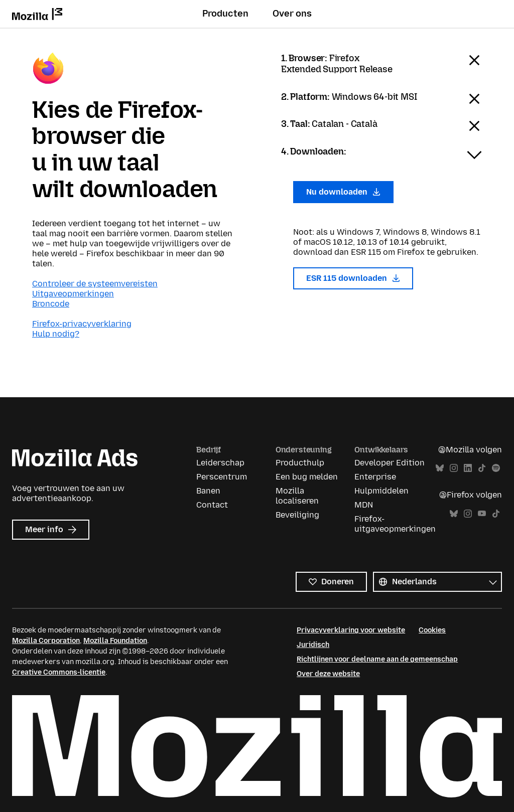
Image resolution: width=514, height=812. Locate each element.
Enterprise (375, 477)
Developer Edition (390, 463)
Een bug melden (307, 477)
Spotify (496, 468)
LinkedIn (468, 468)
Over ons (292, 14)
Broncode (51, 304)
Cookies (432, 630)
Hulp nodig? (56, 334)
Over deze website (328, 674)
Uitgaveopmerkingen (73, 294)
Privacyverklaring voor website (351, 630)
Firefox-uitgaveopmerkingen (395, 524)
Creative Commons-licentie (59, 672)
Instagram (454, 468)
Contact (212, 505)
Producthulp (300, 463)
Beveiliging (297, 515)
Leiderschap (220, 463)
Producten (225, 14)
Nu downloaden (343, 192)
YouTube (482, 514)
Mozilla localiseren (297, 496)
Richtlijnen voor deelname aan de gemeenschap (377, 659)
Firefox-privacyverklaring (82, 324)
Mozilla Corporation (46, 641)
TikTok (482, 468)
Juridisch (313, 645)
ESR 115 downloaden (353, 278)
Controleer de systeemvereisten (95, 284)
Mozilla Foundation (115, 641)
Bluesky (440, 468)
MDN (364, 505)
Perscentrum (222, 477)
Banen (208, 491)
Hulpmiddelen (381, 491)
